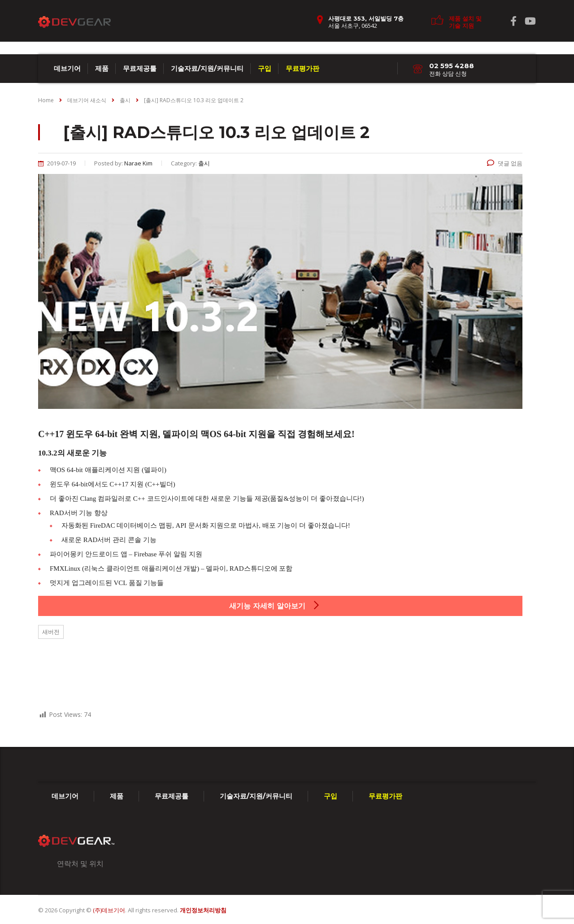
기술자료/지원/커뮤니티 (207, 68)
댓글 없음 (505, 163)
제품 (102, 68)
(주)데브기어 (109, 910)
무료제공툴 (140, 68)
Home (46, 100)
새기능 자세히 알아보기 (275, 605)
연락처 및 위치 (80, 863)
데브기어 (67, 68)
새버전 (51, 632)
